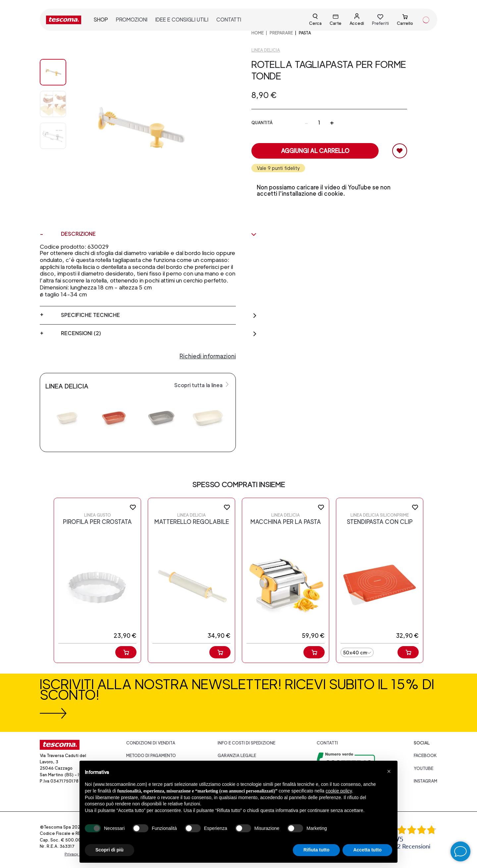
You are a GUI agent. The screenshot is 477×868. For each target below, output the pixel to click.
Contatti (327, 743)
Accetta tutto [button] (367, 850)
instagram (425, 781)
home (258, 33)
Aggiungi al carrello (315, 151)
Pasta (305, 33)
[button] (389, 771)
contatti (229, 20)
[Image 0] (53, 72)
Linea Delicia (266, 50)
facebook (425, 756)
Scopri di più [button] (109, 850)
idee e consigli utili (182, 20)
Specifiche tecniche (159, 315)
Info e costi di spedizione (246, 743)
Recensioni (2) (159, 333)
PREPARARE (281, 33)
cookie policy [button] (339, 791)
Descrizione (159, 234)
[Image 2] (53, 136)
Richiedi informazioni (208, 356)
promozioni (132, 20)
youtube (424, 768)
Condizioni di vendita (151, 743)
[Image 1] (53, 104)
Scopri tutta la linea (202, 385)
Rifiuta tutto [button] (317, 850)
